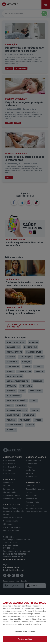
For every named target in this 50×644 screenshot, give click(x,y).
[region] (25, 619)
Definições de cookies (25, 631)
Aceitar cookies (25, 639)
